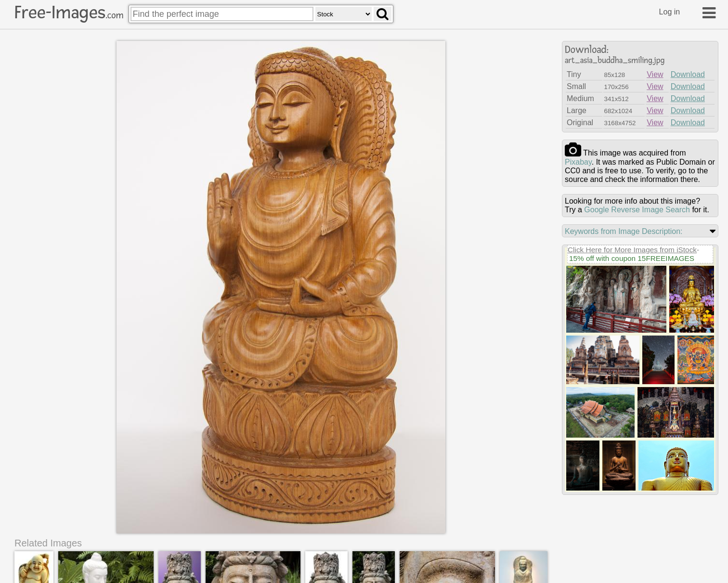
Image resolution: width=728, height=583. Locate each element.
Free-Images (69, 13)
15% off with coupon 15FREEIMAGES (632, 258)
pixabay (578, 162)
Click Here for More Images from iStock (632, 250)
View (655, 74)
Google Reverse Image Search (637, 210)
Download (688, 74)
